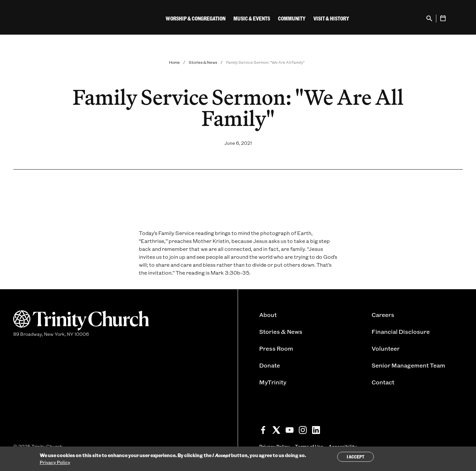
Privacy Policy (55, 462)
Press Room (276, 348)
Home (174, 62)
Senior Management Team (408, 365)
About (268, 315)
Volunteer (386, 348)
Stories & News (203, 62)
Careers (383, 315)
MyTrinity (273, 382)
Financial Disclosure (401, 332)
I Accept (356, 457)
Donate (270, 365)
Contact (383, 382)
